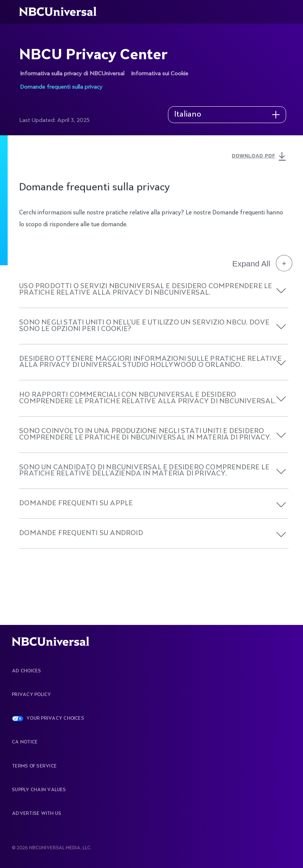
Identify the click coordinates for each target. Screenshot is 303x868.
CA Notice (25, 742)
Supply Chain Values (39, 790)
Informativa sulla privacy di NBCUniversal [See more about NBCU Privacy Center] (72, 74)
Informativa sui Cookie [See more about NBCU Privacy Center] (160, 74)
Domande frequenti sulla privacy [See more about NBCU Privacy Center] (61, 87)
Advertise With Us (37, 814)
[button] (281, 291)
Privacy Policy (31, 695)
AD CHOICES (26, 671)
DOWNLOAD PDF (260, 157)
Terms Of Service (34, 766)
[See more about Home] (62, 12)
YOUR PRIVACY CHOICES (55, 719)
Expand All (262, 263)
